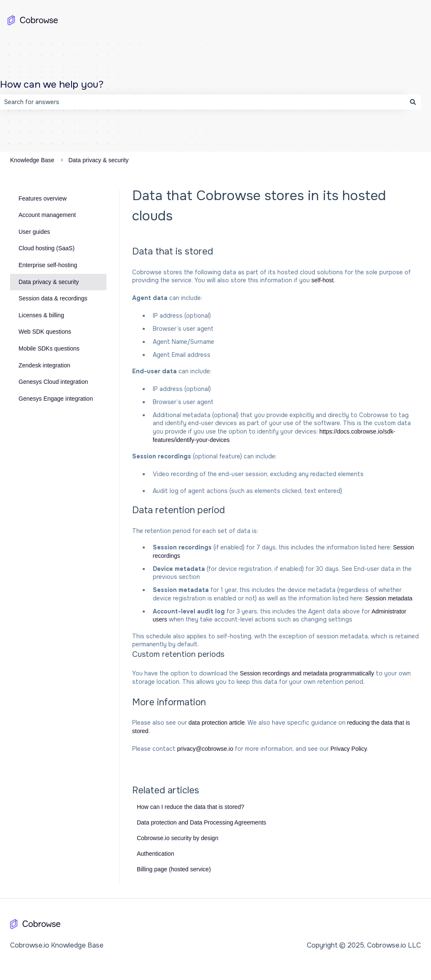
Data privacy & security (98, 160)
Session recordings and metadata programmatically (307, 673)
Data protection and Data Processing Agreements (201, 822)
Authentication (156, 854)
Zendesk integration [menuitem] (44, 365)
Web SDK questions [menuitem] (45, 332)
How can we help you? (52, 84)
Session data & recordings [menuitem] (53, 298)
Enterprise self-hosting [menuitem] (48, 265)
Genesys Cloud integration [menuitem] (53, 382)
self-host (323, 280)
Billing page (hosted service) (174, 869)
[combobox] (202, 102)
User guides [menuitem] (34, 232)
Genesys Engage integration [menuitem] (56, 399)
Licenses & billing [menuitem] (41, 315)
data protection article (217, 723)
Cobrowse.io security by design (178, 838)
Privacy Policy (349, 749)
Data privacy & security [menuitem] (49, 282)
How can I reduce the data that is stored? (190, 807)
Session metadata (389, 598)
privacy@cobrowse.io (205, 749)
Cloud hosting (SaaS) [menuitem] (47, 248)
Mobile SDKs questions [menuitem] (49, 348)
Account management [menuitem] (47, 215)
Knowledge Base (32, 160)
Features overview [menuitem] (43, 198)
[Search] (413, 102)
